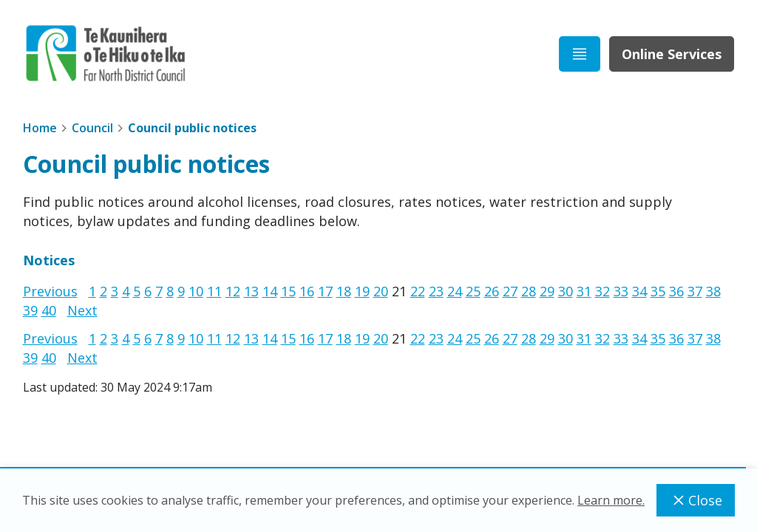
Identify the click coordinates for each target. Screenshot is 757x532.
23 (436, 291)
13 (251, 291)
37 (695, 291)
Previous (50, 291)
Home (40, 128)
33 (621, 291)
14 (270, 291)
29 (547, 291)
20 (381, 291)
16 (307, 291)
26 (492, 291)
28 (529, 291)
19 (362, 291)
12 (233, 291)
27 (510, 291)
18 (344, 291)
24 (455, 291)
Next (82, 310)
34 (639, 291)
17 (325, 291)
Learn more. (611, 500)
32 (602, 291)
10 (196, 291)
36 (676, 291)
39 (30, 310)
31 (584, 291)
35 (658, 291)
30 (566, 291)
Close (696, 500)
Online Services (672, 54)
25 (473, 291)
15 (288, 291)
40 (49, 310)
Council (92, 128)
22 (418, 291)
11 (214, 291)
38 (713, 291)
